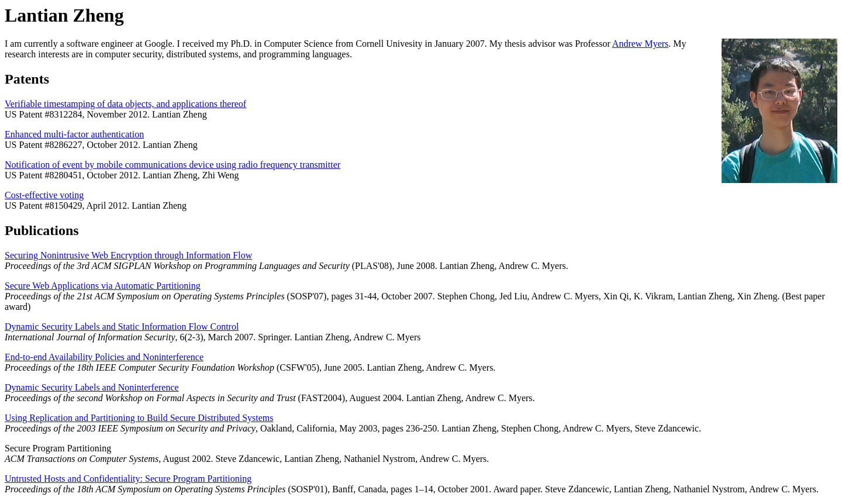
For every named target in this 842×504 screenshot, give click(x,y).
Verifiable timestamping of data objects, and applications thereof (125, 104)
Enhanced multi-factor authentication (74, 134)
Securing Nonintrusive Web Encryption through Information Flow (128, 255)
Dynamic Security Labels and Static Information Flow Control (122, 327)
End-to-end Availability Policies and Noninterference (104, 357)
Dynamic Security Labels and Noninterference (92, 387)
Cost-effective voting (44, 195)
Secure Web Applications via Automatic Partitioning (103, 286)
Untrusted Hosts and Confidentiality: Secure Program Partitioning (128, 479)
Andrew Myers (640, 44)
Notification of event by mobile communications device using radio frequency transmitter (172, 165)
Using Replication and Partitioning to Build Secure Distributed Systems (139, 418)
